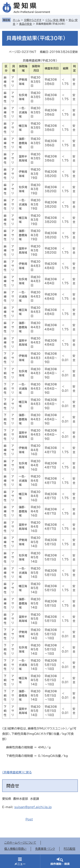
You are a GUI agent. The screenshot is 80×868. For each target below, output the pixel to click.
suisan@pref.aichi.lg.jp (33, 807)
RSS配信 (70, 849)
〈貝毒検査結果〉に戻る (17, 772)
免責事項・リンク (45, 849)
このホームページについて (20, 843)
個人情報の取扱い (15, 849)
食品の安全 (26, 24)
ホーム (16, 20)
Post (29, 819)
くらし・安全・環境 (55, 20)
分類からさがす (33, 20)
